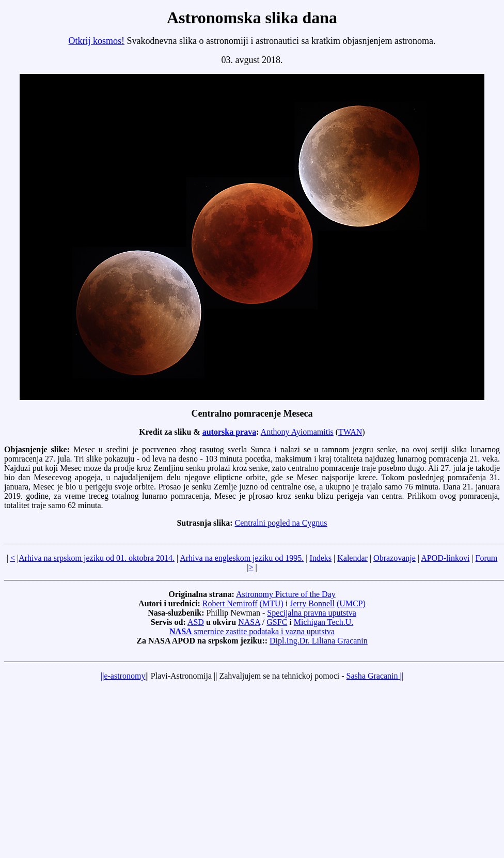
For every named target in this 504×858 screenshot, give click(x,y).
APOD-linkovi (445, 558)
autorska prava (229, 432)
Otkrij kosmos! (97, 41)
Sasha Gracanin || (375, 676)
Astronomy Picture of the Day (286, 594)
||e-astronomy (123, 676)
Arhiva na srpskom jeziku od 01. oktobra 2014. (97, 558)
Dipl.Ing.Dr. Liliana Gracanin (319, 641)
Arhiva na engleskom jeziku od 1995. (242, 558)
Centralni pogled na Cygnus (281, 523)
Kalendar (352, 558)
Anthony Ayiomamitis (297, 432)
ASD (196, 622)
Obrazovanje (395, 558)
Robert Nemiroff (230, 603)
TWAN (350, 432)
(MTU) (272, 603)
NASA (249, 622)
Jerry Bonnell (312, 603)
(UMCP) (351, 603)
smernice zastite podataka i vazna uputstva (252, 631)
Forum (487, 558)
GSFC (277, 622)
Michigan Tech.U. (324, 622)
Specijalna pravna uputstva (311, 613)
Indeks (320, 558)
